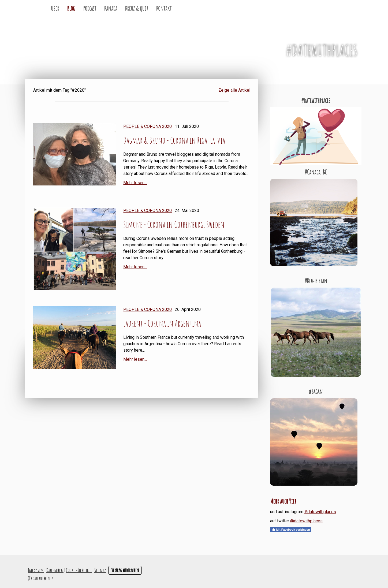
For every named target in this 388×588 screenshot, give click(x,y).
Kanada (111, 8)
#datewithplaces (320, 512)
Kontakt (164, 8)
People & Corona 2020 (148, 126)
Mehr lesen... (135, 183)
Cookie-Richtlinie (79, 570)
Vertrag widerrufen (125, 570)
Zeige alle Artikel (234, 90)
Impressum (36, 570)
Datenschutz (55, 570)
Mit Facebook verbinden (291, 530)
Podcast (90, 8)
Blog (71, 8)
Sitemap (100, 570)
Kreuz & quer (137, 8)
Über (55, 8)
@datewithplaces (306, 521)
